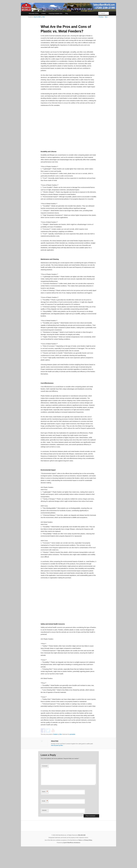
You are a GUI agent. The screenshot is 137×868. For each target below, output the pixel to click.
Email (45, 820)
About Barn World (33, 13)
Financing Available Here (55, 13)
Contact (44, 13)
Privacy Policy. (88, 859)
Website (44, 829)
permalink (72, 753)
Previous (100, 17)
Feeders (56, 753)
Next (107, 17)
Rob (44, 17)
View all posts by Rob (58, 764)
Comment (45, 785)
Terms (80, 859)
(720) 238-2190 (82, 854)
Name (45, 810)
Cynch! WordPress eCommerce (72, 861)
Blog (67, 13)
